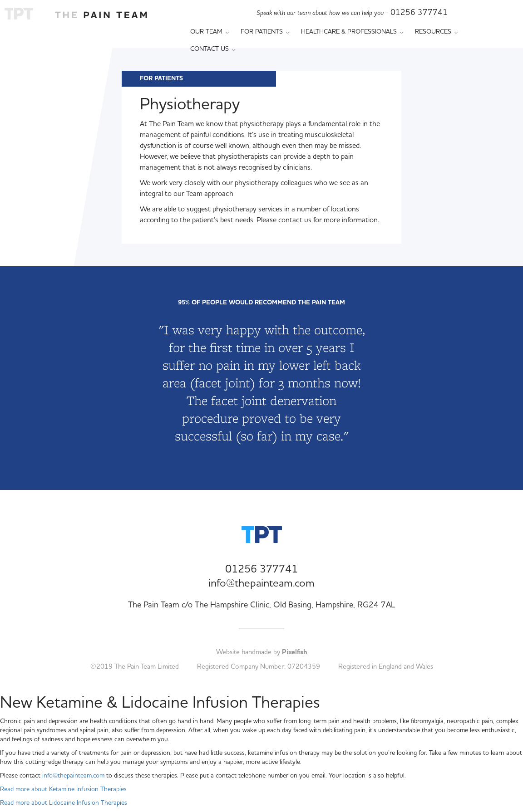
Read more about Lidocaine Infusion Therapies (64, 803)
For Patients (265, 32)
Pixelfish (295, 652)
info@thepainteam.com (261, 583)
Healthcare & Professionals (352, 32)
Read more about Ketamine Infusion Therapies (63, 789)
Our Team (210, 32)
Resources (437, 32)
